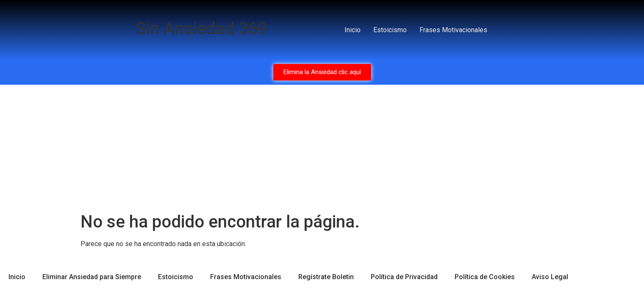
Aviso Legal (550, 277)
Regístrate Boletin (326, 277)
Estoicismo (390, 30)
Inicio (353, 30)
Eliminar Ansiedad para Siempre (92, 277)
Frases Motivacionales (453, 30)
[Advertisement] (322, 148)
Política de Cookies (485, 277)
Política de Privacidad (404, 277)
